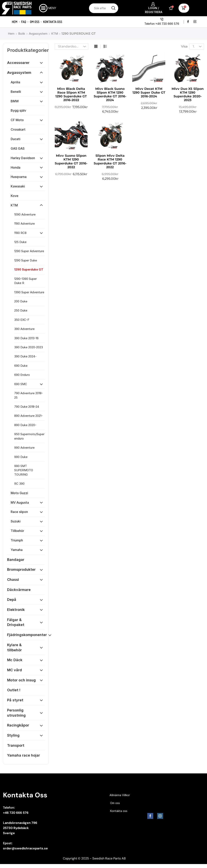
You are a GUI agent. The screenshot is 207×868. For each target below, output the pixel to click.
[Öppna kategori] (41, 63)
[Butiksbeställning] (72, 47)
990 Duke (21, 457)
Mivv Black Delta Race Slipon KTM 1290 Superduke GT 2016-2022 (71, 94)
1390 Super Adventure (29, 292)
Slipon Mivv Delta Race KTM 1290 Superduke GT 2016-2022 (110, 161)
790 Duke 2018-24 (27, 407)
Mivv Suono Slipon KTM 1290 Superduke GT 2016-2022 (71, 161)
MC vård (15, 670)
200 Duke (21, 301)
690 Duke (21, 366)
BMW (15, 101)
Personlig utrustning (16, 713)
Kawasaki (18, 186)
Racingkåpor (18, 725)
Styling (13, 735)
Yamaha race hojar (24, 755)
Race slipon (19, 512)
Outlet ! (14, 690)
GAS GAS (18, 148)
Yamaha (17, 550)
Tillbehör (17, 531)
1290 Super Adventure (29, 251)
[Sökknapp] (113, 8)
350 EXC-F (22, 320)
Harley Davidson (23, 158)
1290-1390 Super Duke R (26, 281)
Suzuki (16, 521)
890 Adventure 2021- (28, 416)
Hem (15, 22)
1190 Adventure (25, 224)
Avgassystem (38, 34)
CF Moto (17, 120)
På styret (15, 700)
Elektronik (16, 610)
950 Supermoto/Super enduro (29, 436)
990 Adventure (24, 448)
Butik (22, 34)
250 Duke (21, 310)
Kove (15, 196)
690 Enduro (22, 375)
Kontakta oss (53, 22)
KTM (55, 34)
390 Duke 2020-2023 (29, 347)
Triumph (17, 540)
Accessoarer (18, 63)
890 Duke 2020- (25, 425)
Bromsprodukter (21, 569)
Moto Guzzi (19, 493)
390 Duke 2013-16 (26, 338)
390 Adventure (24, 329)
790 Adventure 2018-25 (29, 395)
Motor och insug (21, 680)
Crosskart (18, 129)
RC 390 (19, 484)
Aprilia (15, 82)
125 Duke (20, 242)
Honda (16, 167)
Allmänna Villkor (120, 795)
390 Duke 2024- (25, 356)
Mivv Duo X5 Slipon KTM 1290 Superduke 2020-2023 (188, 94)
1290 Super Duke (26, 260)
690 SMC (21, 384)
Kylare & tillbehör (14, 647)
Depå (12, 600)
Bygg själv (18, 110)
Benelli (16, 92)
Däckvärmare (19, 590)
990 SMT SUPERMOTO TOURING (24, 470)
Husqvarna (19, 177)
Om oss (35, 22)
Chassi (13, 580)
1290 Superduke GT (29, 269)
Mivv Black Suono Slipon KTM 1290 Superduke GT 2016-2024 (110, 94)
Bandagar (16, 560)
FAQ (24, 22)
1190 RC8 (20, 233)
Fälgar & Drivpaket (16, 622)
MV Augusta (20, 502)
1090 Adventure (25, 214)
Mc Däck (15, 660)
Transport (16, 745)
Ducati (16, 139)
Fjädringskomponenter (27, 635)
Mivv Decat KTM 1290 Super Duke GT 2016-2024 (149, 93)
